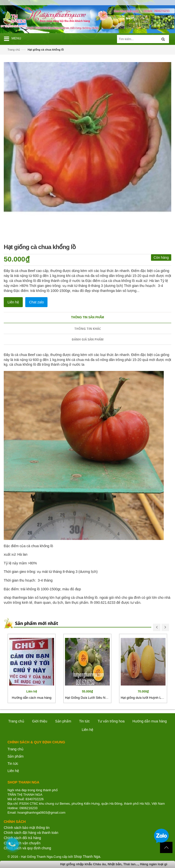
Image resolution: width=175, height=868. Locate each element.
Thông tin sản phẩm (87, 317)
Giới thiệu (40, 721)
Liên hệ (13, 771)
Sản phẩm (15, 756)
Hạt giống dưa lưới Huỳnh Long (144, 698)
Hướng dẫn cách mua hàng (31, 698)
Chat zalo (36, 302)
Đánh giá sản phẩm (88, 339)
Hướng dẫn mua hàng (150, 721)
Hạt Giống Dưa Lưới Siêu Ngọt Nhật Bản (95, 698)
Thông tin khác (88, 329)
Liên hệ (13, 302)
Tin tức (84, 721)
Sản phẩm (63, 721)
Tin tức (13, 764)
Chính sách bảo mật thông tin (27, 828)
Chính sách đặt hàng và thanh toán (31, 833)
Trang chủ (14, 50)
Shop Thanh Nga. (87, 857)
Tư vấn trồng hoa (111, 721)
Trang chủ (15, 749)
